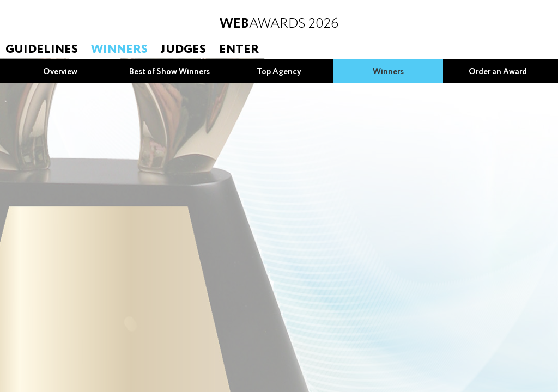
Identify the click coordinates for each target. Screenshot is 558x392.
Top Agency (279, 72)
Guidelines (42, 50)
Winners (119, 50)
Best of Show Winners (169, 72)
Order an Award (498, 72)
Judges (183, 50)
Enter (239, 50)
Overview (60, 72)
